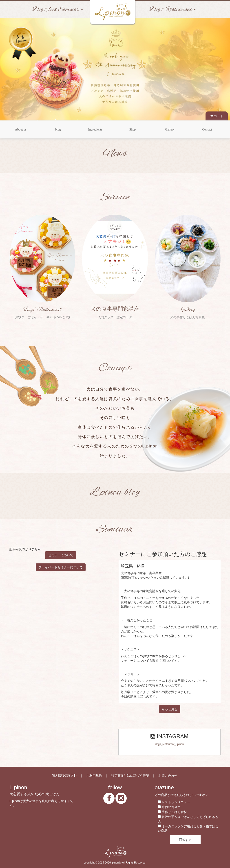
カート (217, 116)
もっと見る (170, 709)
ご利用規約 (94, 776)
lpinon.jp (117, 863)
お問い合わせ (168, 776)
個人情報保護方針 (64, 776)
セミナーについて (61, 555)
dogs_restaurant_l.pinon (170, 744)
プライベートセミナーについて (61, 567)
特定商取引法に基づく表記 (130, 776)
